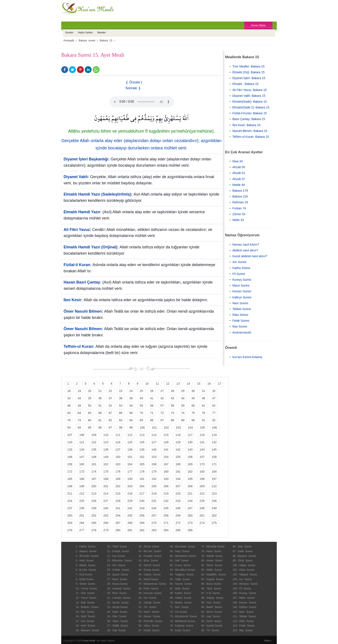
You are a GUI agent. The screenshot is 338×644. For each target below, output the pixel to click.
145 (214, 450)
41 (152, 398)
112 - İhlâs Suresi (243, 621)
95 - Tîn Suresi (210, 630)
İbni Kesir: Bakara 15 (246, 125)
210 (214, 486)
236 (214, 501)
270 (154, 523)
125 (130, 442)
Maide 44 (239, 185)
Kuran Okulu (258, 25)
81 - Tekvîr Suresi (212, 565)
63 (69, 413)
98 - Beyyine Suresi (244, 556)
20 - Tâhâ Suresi (117, 547)
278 (94, 530)
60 (193, 406)
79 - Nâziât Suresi (212, 556)
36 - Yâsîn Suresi (117, 621)
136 (106, 450)
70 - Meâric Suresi (181, 603)
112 (130, 435)
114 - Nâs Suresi (243, 630)
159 (70, 464)
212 (82, 494)
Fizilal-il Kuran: (77, 265)
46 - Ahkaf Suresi (148, 579)
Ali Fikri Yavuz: (77, 230)
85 (141, 420)
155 (178, 457)
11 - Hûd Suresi (85, 593)
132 (214, 442)
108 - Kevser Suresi (244, 603)
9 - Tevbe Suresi (85, 584)
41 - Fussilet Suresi (150, 556)
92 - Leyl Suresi (211, 616)
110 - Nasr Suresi (243, 612)
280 (118, 530)
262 (214, 516)
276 (70, 530)
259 (178, 516)
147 (82, 457)
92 (214, 420)
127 (154, 442)
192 (154, 479)
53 (121, 406)
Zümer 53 (239, 214)
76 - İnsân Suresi (180, 630)
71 (152, 413)
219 (166, 494)
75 (193, 413)
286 (190, 530)
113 (142, 435)
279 (106, 530)
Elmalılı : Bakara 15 (245, 84)
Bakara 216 (240, 196)
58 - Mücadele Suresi (182, 547)
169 (190, 464)
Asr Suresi (239, 262)
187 (94, 479)
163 (118, 464)
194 (178, 479)
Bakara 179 (240, 191)
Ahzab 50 (239, 167)
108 (82, 435)
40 (141, 398)
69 (131, 413)
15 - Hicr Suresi (85, 612)
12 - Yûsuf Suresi (86, 598)
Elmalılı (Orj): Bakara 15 (248, 72)
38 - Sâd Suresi (116, 630)
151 (130, 457)
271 (166, 523)
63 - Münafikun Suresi (182, 570)
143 (190, 450)
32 (214, 391)
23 (121, 391)
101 (154, 428)
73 (172, 413)
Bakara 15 (106, 41)
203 (130, 486)
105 (202, 428)
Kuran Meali (89, 641)
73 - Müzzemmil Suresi (183, 616)
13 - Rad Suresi (85, 603)
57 (162, 406)
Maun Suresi (241, 285)
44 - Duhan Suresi (149, 570)
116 (178, 435)
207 (178, 486)
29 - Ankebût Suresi (119, 589)
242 (130, 508)
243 (142, 508)
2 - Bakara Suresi (86, 551)
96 (100, 428)
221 (190, 494)
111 (118, 435)
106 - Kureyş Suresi (244, 593)
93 (69, 428)
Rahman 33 (240, 202)
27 (162, 391)
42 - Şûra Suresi (148, 561)
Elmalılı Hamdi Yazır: (83, 212)
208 (190, 486)
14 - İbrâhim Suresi (87, 607)
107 (70, 435)
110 (106, 435)
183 (202, 472)
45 (193, 398)
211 (70, 494)
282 (142, 530)
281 (130, 530)
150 (118, 457)
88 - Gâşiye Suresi (212, 598)
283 (154, 530)
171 (214, 464)
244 (154, 508)
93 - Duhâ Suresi (211, 621)
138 (130, 450)
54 (131, 406)
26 (152, 391)
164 (130, 464)
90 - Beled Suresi (212, 607)
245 (166, 508)
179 (154, 472)
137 (118, 450)
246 (178, 508)
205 (154, 486)
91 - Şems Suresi (212, 612)
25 (141, 391)
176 (118, 472)
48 (69, 406)
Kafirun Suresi (242, 297)
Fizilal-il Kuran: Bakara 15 (250, 113)
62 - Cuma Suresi (180, 565)
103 (178, 428)
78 (69, 420)
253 (106, 516)
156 (190, 457)
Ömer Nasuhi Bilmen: (83, 311)
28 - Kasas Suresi (117, 584)
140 (154, 450)
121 (82, 442)
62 (214, 406)
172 (70, 472)
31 (203, 391)
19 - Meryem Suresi (87, 630)
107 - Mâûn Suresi (243, 598)
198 (70, 486)
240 (106, 508)
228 (118, 501)
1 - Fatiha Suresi (85, 547)
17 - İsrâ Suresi (85, 621)
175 (106, 472)
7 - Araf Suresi (84, 575)
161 (94, 464)
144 (202, 450)
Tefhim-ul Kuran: (79, 346)
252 (94, 516)
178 (142, 472)
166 (154, 464)
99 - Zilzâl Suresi (243, 561)
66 (100, 413)
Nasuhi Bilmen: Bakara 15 (250, 131)
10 (147, 384)
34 (79, 398)
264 (82, 523)
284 (166, 530)
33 (69, 398)
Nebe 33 (238, 220)
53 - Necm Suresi (149, 612)
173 (82, 472)
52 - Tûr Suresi (147, 607)
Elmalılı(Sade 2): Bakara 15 (251, 107)
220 (178, 494)
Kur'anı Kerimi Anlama (247, 357)
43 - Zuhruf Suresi (149, 565)
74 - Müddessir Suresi (182, 621)
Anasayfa (69, 41)
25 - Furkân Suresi (118, 570)
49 (79, 406)
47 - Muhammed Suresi (152, 584)
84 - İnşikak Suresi (212, 579)
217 (142, 494)
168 (178, 464)
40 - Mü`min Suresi (150, 551)
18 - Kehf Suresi (85, 626)
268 (130, 523)
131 (202, 442)
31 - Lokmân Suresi (119, 598)
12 (168, 384)
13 (178, 384)
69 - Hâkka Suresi (181, 598)
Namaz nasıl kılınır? (246, 244)
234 (190, 501)
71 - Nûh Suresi (179, 607)
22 (110, 391)
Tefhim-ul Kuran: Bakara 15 (251, 137)
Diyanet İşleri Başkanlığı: (87, 159)
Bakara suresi (87, 41)
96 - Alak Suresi (242, 547)
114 (154, 435)
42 (162, 398)
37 (110, 398)
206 (166, 486)
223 (214, 494)
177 (130, 472)
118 (202, 435)
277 (82, 530)
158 (214, 457)
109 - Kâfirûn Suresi (244, 607)
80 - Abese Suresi (212, 561)
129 (178, 442)
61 (203, 406)
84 (131, 420)
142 (178, 450)
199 (82, 486)
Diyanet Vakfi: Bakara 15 (249, 96)
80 (90, 420)
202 (118, 486)
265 (94, 523)
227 (106, 501)
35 (90, 398)
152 (142, 457)
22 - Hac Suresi (116, 556)
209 (202, 486)
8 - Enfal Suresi (84, 579)
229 (130, 501)
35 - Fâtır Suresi (117, 616)
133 (70, 450)
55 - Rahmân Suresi (150, 621)
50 (90, 406)
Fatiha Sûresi (241, 268)
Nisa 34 (237, 161)
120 (70, 442)
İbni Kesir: (73, 300)
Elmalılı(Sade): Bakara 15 (250, 102)
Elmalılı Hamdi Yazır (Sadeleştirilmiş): (98, 194)
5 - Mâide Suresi (85, 565)
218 (154, 494)
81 (100, 420)
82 (110, 420)
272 (178, 523)
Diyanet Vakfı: (76, 177)
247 (190, 508)
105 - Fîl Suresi (242, 589)
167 (166, 464)
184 (214, 472)
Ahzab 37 (239, 179)
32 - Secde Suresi (118, 603)
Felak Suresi (241, 321)
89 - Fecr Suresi (211, 603)
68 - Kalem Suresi (181, 593)
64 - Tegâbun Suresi (182, 575)
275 (214, 523)
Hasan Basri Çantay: (82, 282)
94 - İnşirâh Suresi (212, 626)
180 (166, 472)
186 (82, 479)
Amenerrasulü (242, 332)
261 (202, 516)
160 (82, 464)
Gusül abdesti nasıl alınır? (250, 256)
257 (154, 516)
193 (166, 479)
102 (166, 428)
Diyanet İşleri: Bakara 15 (249, 78)
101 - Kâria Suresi (243, 570)
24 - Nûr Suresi (116, 565)
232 (166, 501)
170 (202, 464)
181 (178, 472)
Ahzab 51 (239, 173)
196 (202, 479)
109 (94, 435)
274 (202, 523)
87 (162, 420)
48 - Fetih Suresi (148, 589)
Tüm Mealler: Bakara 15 (248, 66)
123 (106, 442)
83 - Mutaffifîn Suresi (214, 575)
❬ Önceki (133, 82)
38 (121, 398)
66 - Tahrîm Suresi (181, 584)
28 (172, 391)
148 (94, 457)
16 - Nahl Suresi (85, 616)
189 (118, 479)
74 (183, 413)
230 (142, 501)
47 (214, 398)
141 (166, 450)
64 (79, 413)
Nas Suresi (240, 326)
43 (172, 398)
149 (106, 457)
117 (190, 435)
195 (190, 479)
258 (166, 516)
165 (142, 464)
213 (94, 494)
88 (172, 420)
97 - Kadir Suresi (243, 551)
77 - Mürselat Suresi (213, 547)
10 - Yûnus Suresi (86, 589)
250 (70, 516)
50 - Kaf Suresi (147, 598)
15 (199, 384)
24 (131, 391)
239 (94, 508)
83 (121, 420)
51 (100, 406)
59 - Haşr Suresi (180, 551)
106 (214, 428)
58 (172, 406)
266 (106, 523)
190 (130, 479)
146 (70, 457)
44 (183, 398)
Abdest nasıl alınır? (245, 250)
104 (190, 428)
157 (202, 457)
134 (82, 450)
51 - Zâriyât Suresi (149, 603)
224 (70, 501)
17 (219, 384)
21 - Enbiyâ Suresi (118, 551)
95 (90, 428)
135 (94, 450)
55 (141, 406)
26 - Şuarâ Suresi (118, 575)
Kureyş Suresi (242, 280)
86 (152, 420)
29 (183, 391)
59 (183, 406)
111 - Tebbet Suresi (244, 616)
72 (162, 413)
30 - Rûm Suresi (117, 593)
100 (142, 428)
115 (166, 435)
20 (90, 391)
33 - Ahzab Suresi (117, 607)
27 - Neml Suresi (117, 579)
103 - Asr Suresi (242, 579)
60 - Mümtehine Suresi (183, 556)
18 (69, 391)
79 (79, 420)
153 (154, 457)
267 (118, 523)
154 (166, 457)
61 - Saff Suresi (179, 561)
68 (121, 413)
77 (214, 413)
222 (202, 494)
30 (193, 391)
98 (121, 428)
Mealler (101, 33)
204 (142, 486)
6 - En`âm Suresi (86, 570)
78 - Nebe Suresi (211, 551)
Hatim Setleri (85, 33)
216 (130, 494)
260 (190, 516)
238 (82, 508)
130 (190, 442)
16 (209, 384)
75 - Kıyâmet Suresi (182, 626)
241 (118, 508)
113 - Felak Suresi (243, 626)
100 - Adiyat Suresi (244, 565)
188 (106, 479)
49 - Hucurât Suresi (150, 593)
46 (203, 398)
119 (214, 435)
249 (214, 508)
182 (190, 472)
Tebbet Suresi (242, 309)
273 (190, 523)
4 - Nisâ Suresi (84, 561)
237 (70, 508)
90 (193, 420)
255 (130, 516)
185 (70, 479)
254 (118, 516)
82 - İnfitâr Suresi (212, 570)
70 (141, 413)
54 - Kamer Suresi (149, 616)
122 (94, 442)
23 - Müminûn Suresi (119, 561)
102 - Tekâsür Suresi (245, 575)
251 (82, 516)
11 (157, 384)
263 (70, 523)
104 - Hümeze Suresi (245, 584)
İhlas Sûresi (240, 315)
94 (79, 428)
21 (100, 391)
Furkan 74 (239, 208)
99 (131, 428)
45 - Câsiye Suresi (149, 575)
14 (188, 384)
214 (106, 494)
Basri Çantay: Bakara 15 (249, 119)
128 (166, 442)
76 (203, 413)
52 (110, 406)
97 (110, 428)
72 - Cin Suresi (178, 612)
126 (142, 442)
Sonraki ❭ (133, 88)
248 (202, 508)
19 (79, 391)
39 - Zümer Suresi (149, 547)
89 (183, 420)
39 (131, 398)
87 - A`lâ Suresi (210, 593)
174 (94, 472)
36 (100, 398)
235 (202, 501)
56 (152, 406)
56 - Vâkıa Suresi (149, 626)
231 (154, 501)
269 (142, 523)
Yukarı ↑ (268, 641)
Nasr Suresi (240, 303)
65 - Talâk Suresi (180, 579)
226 (94, 501)
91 (203, 420)
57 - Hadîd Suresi (149, 630)
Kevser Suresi (242, 291)
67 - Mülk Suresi (180, 589)
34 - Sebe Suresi (117, 612)
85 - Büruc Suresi (211, 584)
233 (178, 501)
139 (142, 450)
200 (94, 486)
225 (82, 501)
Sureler (69, 33)
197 (214, 479)
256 (142, 516)
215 (118, 494)
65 (90, 413)
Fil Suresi (239, 274)
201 (106, 486)
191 (142, 479)
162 (106, 464)
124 (118, 442)
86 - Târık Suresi (211, 589)
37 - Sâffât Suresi (117, 626)
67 (110, 413)
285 (178, 530)
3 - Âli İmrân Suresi (87, 556)
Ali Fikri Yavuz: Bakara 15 (250, 90)
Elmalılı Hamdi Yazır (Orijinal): (91, 247)
